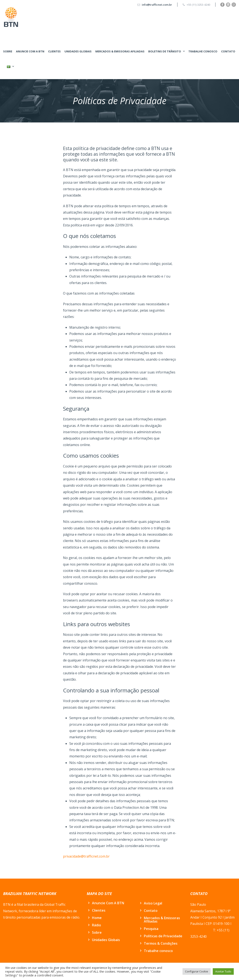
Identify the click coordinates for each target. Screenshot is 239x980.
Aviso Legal (153, 903)
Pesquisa (151, 929)
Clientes (54, 51)
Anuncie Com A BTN (30, 51)
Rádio (97, 925)
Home (97, 918)
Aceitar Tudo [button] (223, 971)
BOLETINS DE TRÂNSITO (165, 51)
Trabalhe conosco (203, 51)
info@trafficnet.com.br (157, 5)
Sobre (8, 51)
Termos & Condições (161, 943)
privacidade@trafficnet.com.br (86, 856)
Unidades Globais (78, 51)
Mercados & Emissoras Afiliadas (120, 51)
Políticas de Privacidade (163, 936)
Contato (228, 51)
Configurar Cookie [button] (197, 971)
